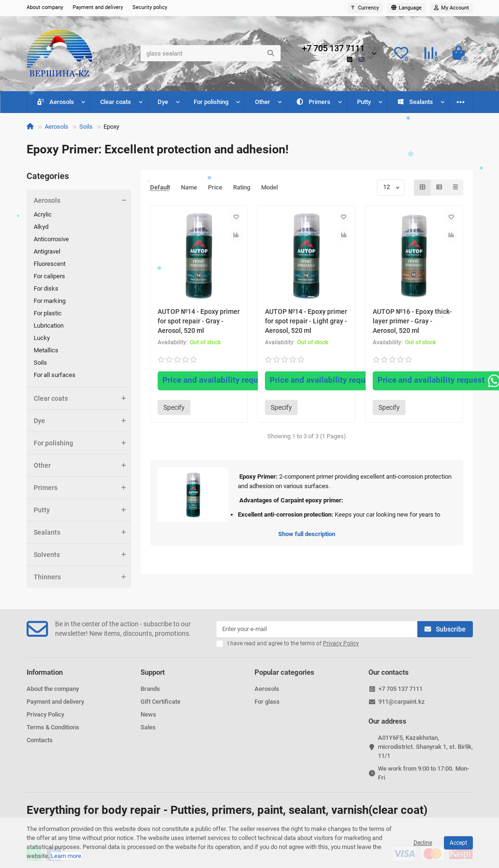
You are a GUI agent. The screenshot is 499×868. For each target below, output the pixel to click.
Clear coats (116, 102)
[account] (452, 8)
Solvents (82, 555)
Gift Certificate (160, 702)
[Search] (211, 53)
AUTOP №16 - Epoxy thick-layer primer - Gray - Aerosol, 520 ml (412, 321)
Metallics (46, 350)
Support (153, 672)
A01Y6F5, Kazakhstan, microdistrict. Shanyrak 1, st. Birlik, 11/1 (425, 747)
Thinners (82, 577)
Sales (148, 727)
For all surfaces (55, 375)
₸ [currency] (365, 8)
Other (263, 102)
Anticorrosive (51, 239)
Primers (314, 102)
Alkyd (41, 227)
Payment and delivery (98, 7)
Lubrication (49, 325)
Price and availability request (224, 381)
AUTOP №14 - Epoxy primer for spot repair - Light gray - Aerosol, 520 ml (306, 321)
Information (45, 672)
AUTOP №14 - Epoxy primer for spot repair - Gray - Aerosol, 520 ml (199, 321)
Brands (150, 689)
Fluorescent (50, 264)
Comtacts (40, 740)
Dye (163, 102)
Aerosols (55, 102)
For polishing (211, 102)
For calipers (49, 276)
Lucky (42, 338)
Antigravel (47, 251)
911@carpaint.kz (402, 702)
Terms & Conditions (53, 727)
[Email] (317, 629)
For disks (46, 288)
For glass (267, 702)
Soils (86, 127)
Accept (458, 843)
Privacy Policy (45, 714)
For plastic (48, 313)
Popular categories (284, 672)
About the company (53, 689)
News (148, 714)
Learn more (66, 856)
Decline (423, 843)
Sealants (415, 102)
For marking (50, 301)
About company (45, 7)
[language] (406, 8)
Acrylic (43, 214)
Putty (364, 102)
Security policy (150, 7)
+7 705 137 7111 (333, 48)
